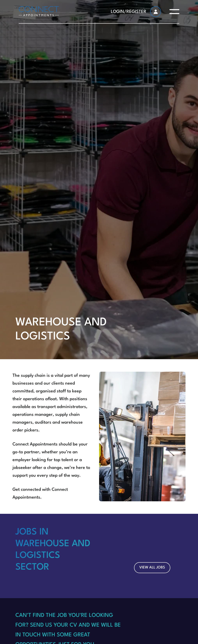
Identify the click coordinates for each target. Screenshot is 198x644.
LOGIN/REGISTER (129, 12)
